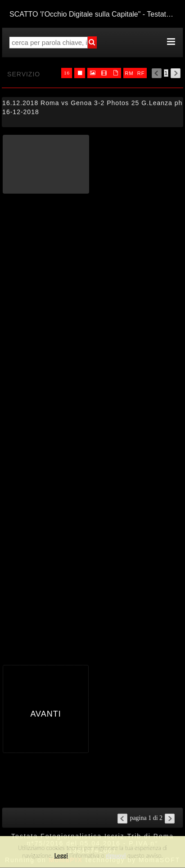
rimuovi (116, 855)
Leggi (61, 855)
